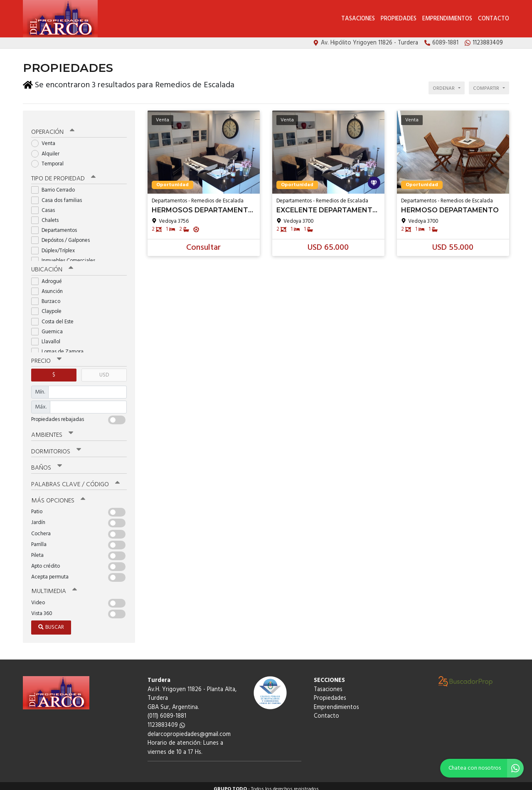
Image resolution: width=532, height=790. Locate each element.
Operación (53, 128)
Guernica (50, 326)
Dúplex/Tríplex (56, 245)
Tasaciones (358, 19)
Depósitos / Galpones (63, 235)
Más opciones (58, 495)
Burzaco (48, 297)
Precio (46, 356)
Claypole (49, 306)
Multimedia (54, 586)
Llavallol (48, 336)
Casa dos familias (59, 195)
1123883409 (166, 719)
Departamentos (57, 225)
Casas (46, 205)
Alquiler (48, 149)
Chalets (48, 215)
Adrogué (49, 276)
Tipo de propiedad (63, 174)
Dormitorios (56, 446)
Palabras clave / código (75, 479)
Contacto (494, 19)
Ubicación (52, 265)
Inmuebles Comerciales (66, 256)
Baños (47, 463)
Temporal (50, 159)
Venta (46, 139)
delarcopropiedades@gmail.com (189, 728)
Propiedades (399, 19)
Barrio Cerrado (56, 185)
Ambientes (52, 430)
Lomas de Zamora (60, 347)
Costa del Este (55, 316)
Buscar (51, 621)
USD (104, 370)
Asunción (50, 286)
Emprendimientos (447, 19)
